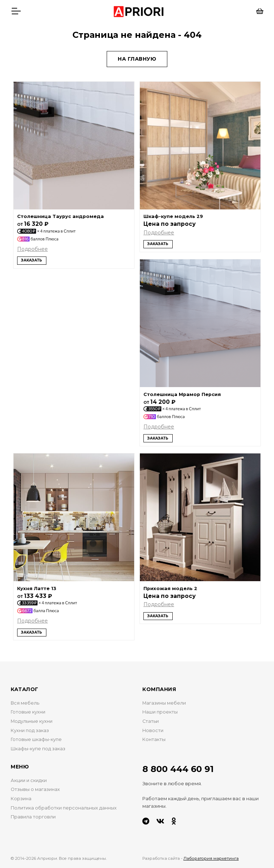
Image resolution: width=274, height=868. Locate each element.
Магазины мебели (164, 703)
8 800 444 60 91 (178, 769)
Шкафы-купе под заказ (38, 749)
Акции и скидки (29, 780)
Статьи (151, 721)
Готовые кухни (28, 712)
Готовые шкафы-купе (36, 739)
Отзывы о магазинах (35, 789)
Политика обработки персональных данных (64, 808)
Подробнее (32, 249)
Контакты (154, 739)
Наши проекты (160, 712)
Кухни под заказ (30, 730)
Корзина (21, 799)
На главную (137, 59)
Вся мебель (25, 703)
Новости (153, 730)
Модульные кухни (32, 721)
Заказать (32, 260)
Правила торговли (33, 817)
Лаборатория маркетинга (211, 858)
